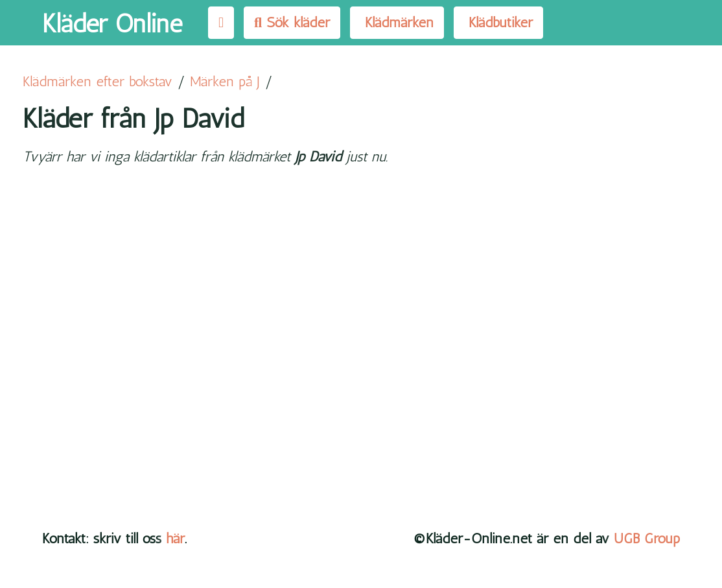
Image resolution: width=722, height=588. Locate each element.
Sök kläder (292, 22)
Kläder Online (112, 23)
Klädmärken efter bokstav (98, 81)
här (175, 538)
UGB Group (647, 538)
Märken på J (225, 81)
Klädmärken (397, 22)
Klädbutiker (498, 22)
